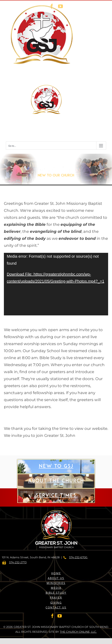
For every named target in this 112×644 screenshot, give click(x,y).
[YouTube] (60, 616)
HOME (56, 573)
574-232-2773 (18, 562)
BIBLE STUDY (56, 593)
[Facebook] (52, 616)
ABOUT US (56, 578)
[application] (56, 284)
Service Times (56, 506)
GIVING (56, 603)
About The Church (56, 492)
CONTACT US (56, 607)
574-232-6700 (79, 557)
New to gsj (56, 477)
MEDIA (56, 588)
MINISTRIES (56, 583)
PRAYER (56, 597)
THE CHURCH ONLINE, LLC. (78, 632)
